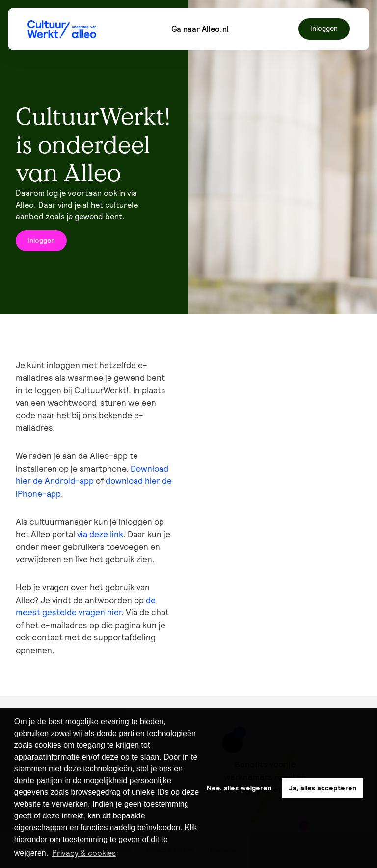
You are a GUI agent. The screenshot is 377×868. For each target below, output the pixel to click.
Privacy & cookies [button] (84, 853)
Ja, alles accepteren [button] (323, 788)
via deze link (100, 534)
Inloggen (324, 28)
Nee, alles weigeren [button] (239, 788)
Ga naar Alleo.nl (200, 29)
